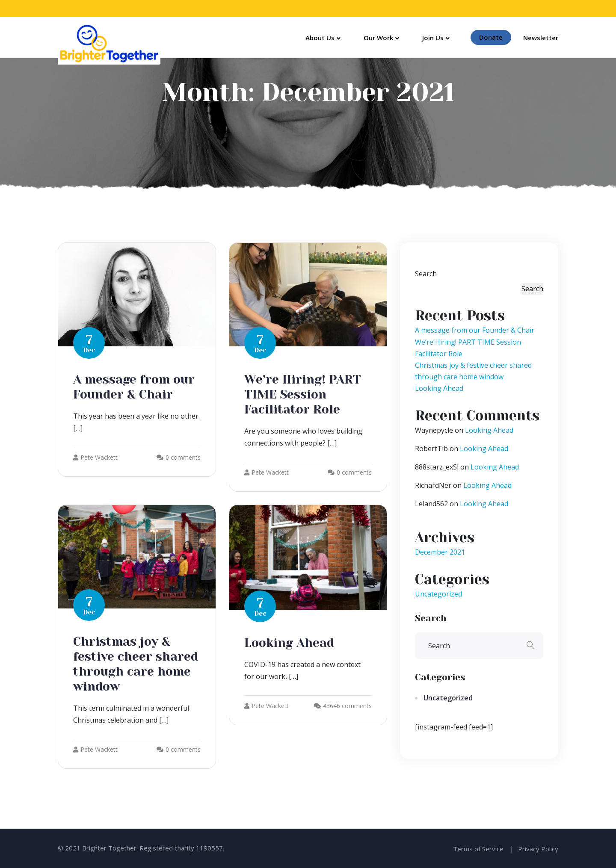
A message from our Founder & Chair (475, 330)
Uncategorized (438, 594)
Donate (491, 37)
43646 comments (347, 706)
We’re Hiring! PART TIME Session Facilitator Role (303, 394)
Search (426, 274)
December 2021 (440, 552)
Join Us (433, 38)
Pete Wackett (95, 457)
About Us (320, 38)
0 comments (183, 457)
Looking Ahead (289, 643)
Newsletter (541, 38)
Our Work (378, 38)
